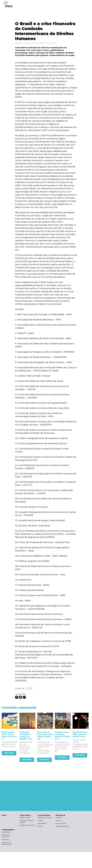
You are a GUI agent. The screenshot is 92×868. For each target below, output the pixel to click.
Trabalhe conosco (28, 825)
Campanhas (42, 823)
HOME (4, 815)
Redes (40, 826)
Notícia (29, 688)
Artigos (59, 821)
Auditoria (6, 832)
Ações (40, 821)
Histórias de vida (62, 826)
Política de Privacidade (7, 843)
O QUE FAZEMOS (44, 815)
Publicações (61, 823)
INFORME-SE (60, 815)
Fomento (5, 840)
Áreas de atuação (45, 818)
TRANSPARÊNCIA (8, 830)
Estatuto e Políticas (6, 836)
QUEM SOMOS (25, 815)
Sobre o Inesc (25, 818)
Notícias (59, 818)
